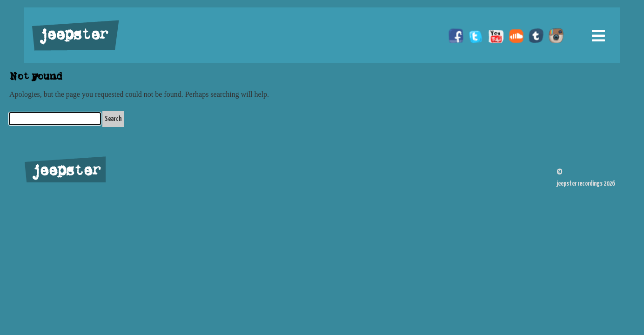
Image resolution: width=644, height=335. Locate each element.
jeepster (73, 36)
